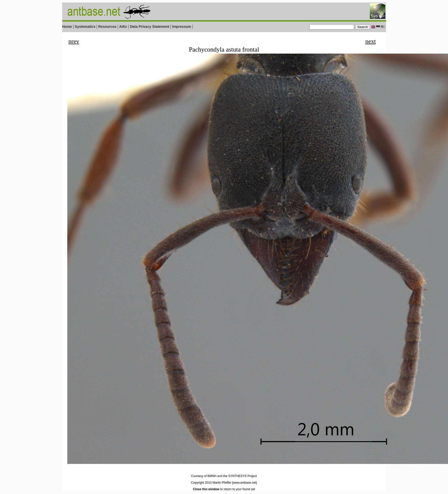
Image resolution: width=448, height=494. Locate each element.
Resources (108, 27)
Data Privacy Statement (150, 27)
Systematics (85, 27)
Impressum (182, 27)
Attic (123, 27)
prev (74, 41)
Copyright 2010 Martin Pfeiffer (211, 483)
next (370, 41)
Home (67, 27)
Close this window (206, 489)
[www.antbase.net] (245, 483)
